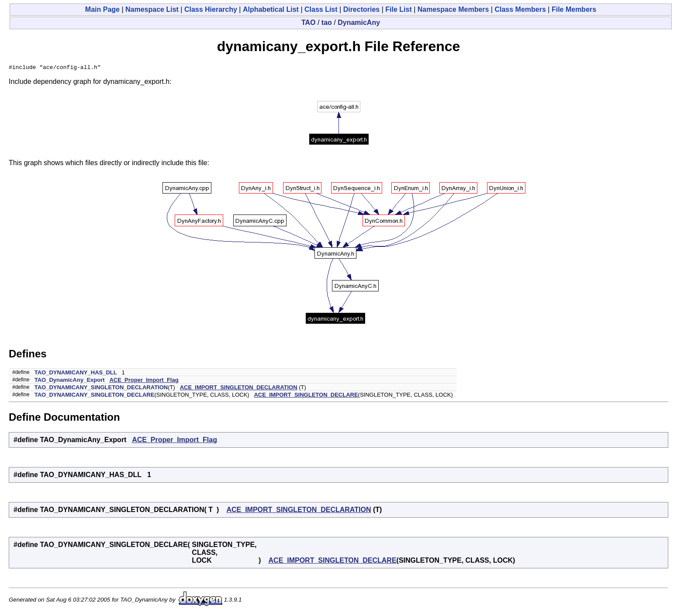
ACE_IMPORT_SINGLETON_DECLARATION (239, 389)
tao (327, 22)
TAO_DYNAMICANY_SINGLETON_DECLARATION (101, 389)
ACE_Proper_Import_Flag (144, 381)
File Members (574, 9)
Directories (362, 9)
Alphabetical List (271, 9)
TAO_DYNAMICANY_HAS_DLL (76, 374)
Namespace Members (453, 9)
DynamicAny (359, 22)
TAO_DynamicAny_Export (70, 381)
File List (398, 9)
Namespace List (152, 9)
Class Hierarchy (211, 9)
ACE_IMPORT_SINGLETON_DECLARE (306, 396)
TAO (309, 22)
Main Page (102, 9)
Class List (321, 9)
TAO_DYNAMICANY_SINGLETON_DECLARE (95, 396)
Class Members (520, 9)
